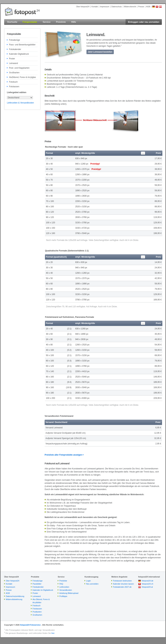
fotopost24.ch (147, 584)
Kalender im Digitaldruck (43, 590)
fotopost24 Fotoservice (30, 625)
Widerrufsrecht (130, 7)
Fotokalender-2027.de (122, 587)
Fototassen (14, 87)
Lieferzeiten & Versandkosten (20, 103)
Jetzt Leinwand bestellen (100, 52)
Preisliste (63, 581)
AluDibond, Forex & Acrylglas (22, 77)
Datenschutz (117, 7)
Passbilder (37, 584)
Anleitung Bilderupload (69, 593)
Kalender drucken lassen (123, 584)
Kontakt (95, 7)
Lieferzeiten (64, 587)
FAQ (61, 584)
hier (53, 633)
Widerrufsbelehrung (14, 599)
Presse (141, 7)
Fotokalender (15, 49)
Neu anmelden (92, 584)
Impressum (105, 7)
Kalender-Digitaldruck (19, 54)
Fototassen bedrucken (122, 581)
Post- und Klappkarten (19, 68)
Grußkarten (14, 73)
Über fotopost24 (83, 7)
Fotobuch (13, 82)
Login (88, 581)
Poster (12, 59)
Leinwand (13, 63)
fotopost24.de (148, 581)
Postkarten (37, 612)
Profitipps (63, 596)
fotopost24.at (147, 587)
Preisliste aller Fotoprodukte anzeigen (63, 455)
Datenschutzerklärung (15, 596)
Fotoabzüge (14, 40)
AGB (148, 7)
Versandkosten (66, 590)
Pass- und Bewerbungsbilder (22, 45)
